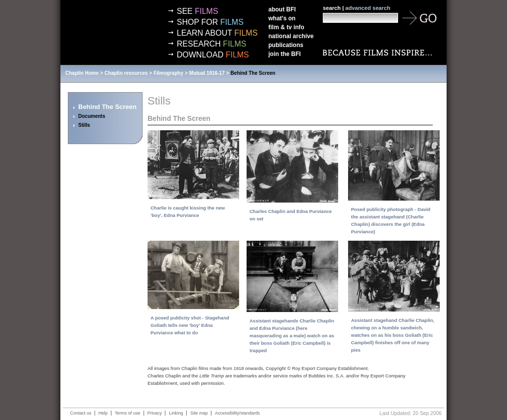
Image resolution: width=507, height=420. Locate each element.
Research (211, 44)
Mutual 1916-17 (207, 73)
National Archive (291, 36)
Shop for (210, 22)
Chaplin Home (82, 73)
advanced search (368, 8)
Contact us (81, 413)
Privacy (155, 413)
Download (213, 55)
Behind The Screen (253, 73)
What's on (282, 18)
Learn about (217, 33)
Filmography (168, 73)
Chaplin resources (126, 73)
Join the (284, 54)
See (198, 11)
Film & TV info (286, 27)
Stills (84, 125)
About (282, 9)
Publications (286, 45)
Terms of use (128, 413)
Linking (176, 413)
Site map (199, 413)
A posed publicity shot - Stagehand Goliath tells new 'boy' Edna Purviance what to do (190, 325)
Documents (92, 116)
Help (103, 413)
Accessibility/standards (237, 413)
